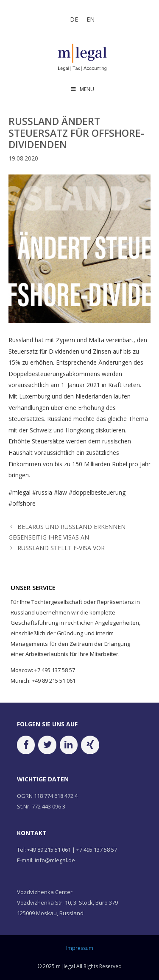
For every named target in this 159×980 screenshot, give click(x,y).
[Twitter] (47, 745)
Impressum (80, 948)
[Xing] (90, 745)
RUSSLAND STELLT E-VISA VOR (61, 548)
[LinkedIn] (69, 745)
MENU (82, 89)
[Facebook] (26, 745)
